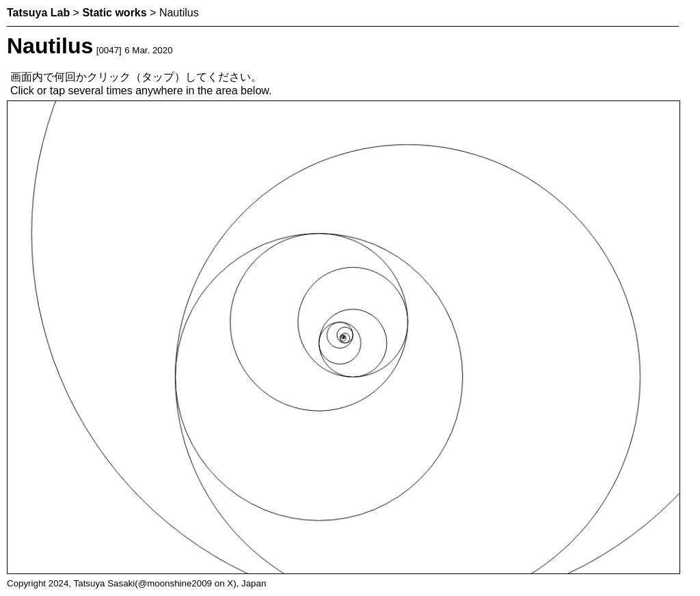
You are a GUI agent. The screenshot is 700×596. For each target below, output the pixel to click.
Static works (114, 13)
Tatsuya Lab (38, 13)
